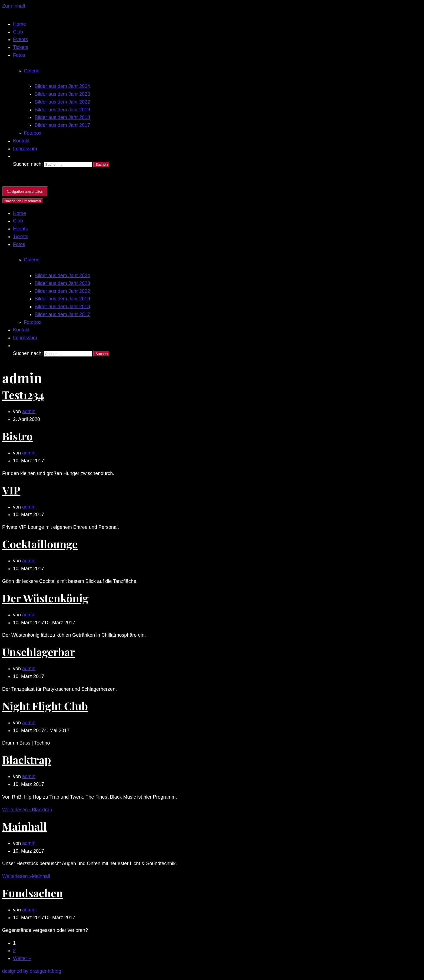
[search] (217, 164)
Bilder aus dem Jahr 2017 (62, 125)
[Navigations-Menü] (25, 192)
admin (29, 411)
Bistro (17, 436)
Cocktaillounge (40, 544)
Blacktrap (27, 760)
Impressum (25, 149)
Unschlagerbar (39, 652)
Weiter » (22, 958)
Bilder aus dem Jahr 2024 (62, 86)
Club (18, 32)
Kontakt (21, 141)
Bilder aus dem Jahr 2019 (62, 110)
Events (20, 39)
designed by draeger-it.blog (32, 971)
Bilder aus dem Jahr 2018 (62, 117)
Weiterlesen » (27, 810)
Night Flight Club (45, 706)
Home (19, 24)
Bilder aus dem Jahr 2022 (62, 102)
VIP (11, 490)
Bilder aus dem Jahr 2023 (62, 94)
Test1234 (23, 395)
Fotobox (33, 133)
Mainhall (24, 826)
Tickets (21, 47)
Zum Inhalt (14, 6)
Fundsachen (32, 893)
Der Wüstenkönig (45, 598)
